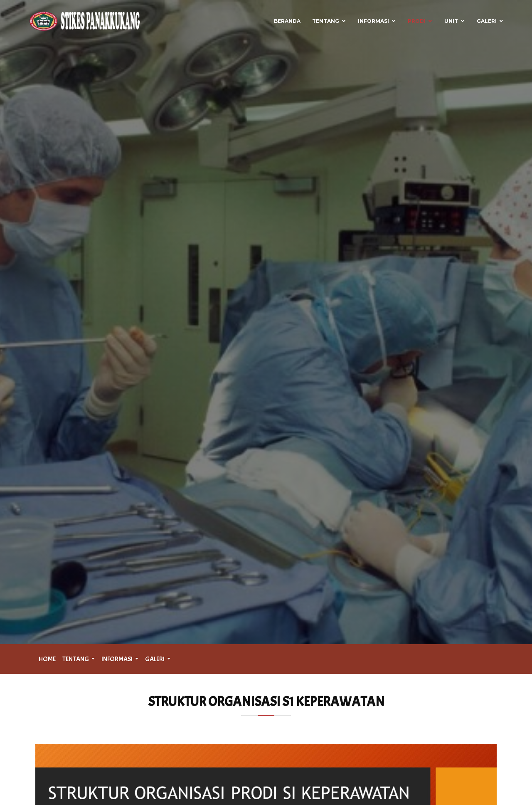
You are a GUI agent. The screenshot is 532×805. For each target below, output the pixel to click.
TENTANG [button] (76, 659)
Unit (451, 21)
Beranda (287, 21)
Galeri (487, 21)
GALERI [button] (155, 659)
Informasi (373, 21)
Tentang (326, 21)
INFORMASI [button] (117, 659)
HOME (47, 659)
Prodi (417, 21)
